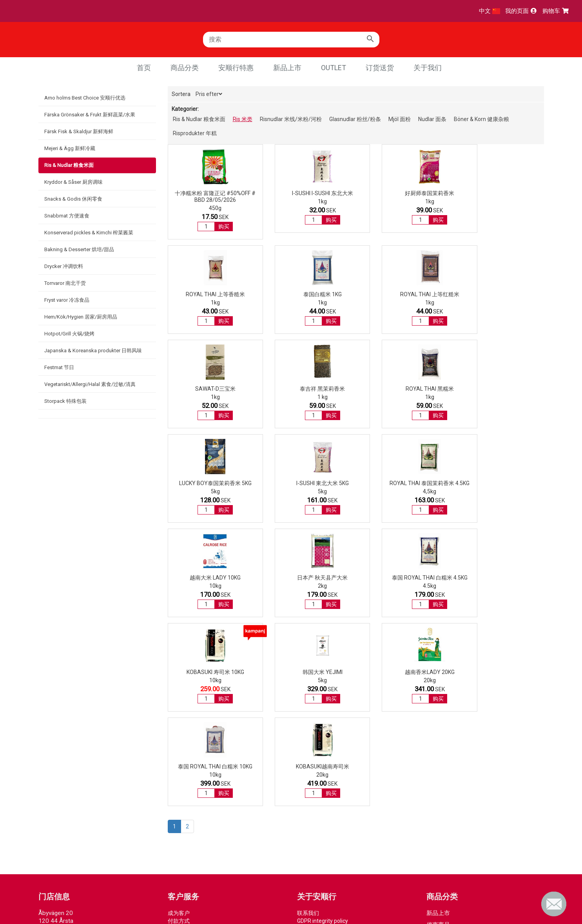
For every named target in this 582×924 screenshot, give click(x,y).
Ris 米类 (243, 119)
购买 (219, 226)
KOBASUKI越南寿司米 (501, 578)
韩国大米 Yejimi (210, 578)
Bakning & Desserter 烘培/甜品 (79, 249)
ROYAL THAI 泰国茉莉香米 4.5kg (501, 389)
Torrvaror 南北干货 (65, 283)
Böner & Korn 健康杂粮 (481, 119)
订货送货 (380, 68)
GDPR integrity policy (323, 732)
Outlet (334, 68)
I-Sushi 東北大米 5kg (404, 389)
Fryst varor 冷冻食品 (67, 300)
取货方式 (179, 740)
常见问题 (179, 756)
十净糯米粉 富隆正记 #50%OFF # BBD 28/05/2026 (210, 197)
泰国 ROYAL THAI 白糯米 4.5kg (404, 483)
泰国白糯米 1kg (210, 294)
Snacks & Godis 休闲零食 (73, 199)
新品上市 (287, 68)
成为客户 (179, 724)
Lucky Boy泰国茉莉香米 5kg (307, 389)
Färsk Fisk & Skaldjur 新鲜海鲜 (79, 131)
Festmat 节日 (59, 367)
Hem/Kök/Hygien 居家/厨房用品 (81, 317)
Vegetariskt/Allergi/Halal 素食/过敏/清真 (90, 384)
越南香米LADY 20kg (307, 578)
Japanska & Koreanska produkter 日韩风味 (93, 351)
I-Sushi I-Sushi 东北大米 (307, 193)
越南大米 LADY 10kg (210, 483)
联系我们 (308, 724)
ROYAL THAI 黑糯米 (210, 389)
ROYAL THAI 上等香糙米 (501, 193)
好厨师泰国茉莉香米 (404, 193)
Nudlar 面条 (432, 119)
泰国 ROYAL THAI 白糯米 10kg (404, 578)
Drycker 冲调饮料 (64, 266)
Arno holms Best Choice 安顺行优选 (85, 98)
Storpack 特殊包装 (65, 401)
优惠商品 (438, 736)
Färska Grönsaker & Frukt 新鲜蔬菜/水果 (90, 115)
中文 (490, 11)
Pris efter (209, 94)
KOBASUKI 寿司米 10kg (501, 483)
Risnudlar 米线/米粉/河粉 (291, 119)
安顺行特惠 (236, 68)
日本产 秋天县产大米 (307, 483)
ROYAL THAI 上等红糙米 (307, 294)
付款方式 (179, 732)
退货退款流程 (184, 748)
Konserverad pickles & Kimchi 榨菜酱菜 (89, 233)
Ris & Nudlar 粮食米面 (69, 165)
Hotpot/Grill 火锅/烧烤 (69, 334)
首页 (144, 68)
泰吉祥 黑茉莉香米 (501, 294)
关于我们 (428, 68)
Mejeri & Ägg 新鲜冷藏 (70, 148)
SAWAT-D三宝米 (404, 294)
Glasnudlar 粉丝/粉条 (355, 119)
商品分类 (185, 68)
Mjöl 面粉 (400, 119)
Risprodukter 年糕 (195, 133)
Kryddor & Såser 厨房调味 (73, 182)
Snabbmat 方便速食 (67, 216)
